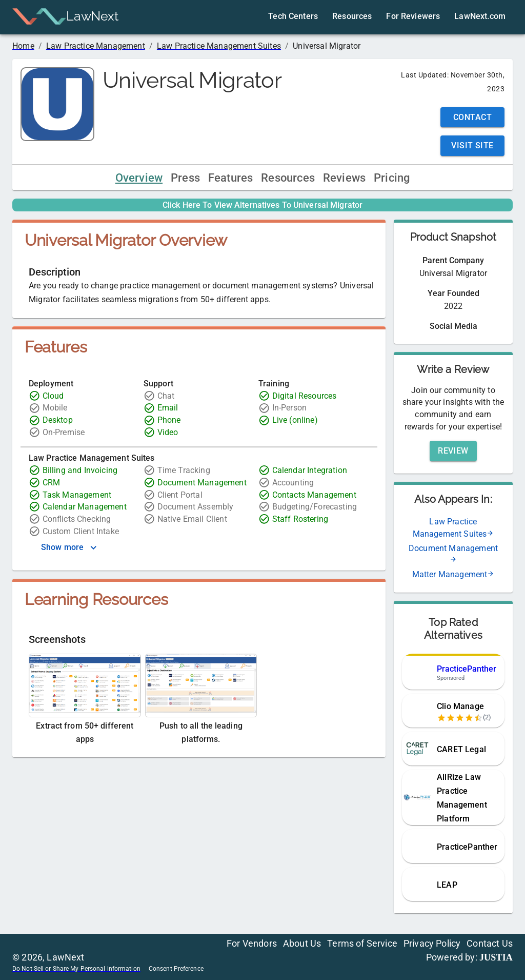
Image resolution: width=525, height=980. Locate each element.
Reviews (344, 178)
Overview (139, 178)
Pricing (392, 178)
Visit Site (472, 145)
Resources (288, 178)
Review (453, 451)
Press (185, 178)
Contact (472, 117)
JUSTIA (496, 957)
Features (230, 178)
